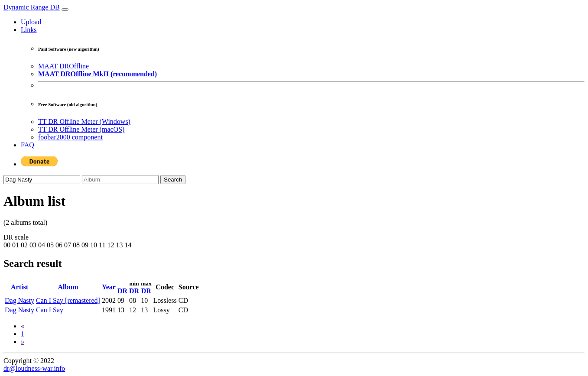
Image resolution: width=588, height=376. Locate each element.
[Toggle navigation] (65, 10)
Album (68, 287)
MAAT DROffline (63, 66)
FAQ (28, 145)
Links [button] (29, 30)
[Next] (23, 342)
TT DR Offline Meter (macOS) (81, 129)
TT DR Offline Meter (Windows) (84, 122)
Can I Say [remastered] (68, 300)
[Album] (120, 180)
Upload (31, 22)
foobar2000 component (70, 137)
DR (122, 291)
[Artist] (42, 180)
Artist (19, 287)
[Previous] (23, 326)
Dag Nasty (19, 300)
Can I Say (50, 310)
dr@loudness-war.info (34, 368)
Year (109, 287)
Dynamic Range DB (32, 7)
